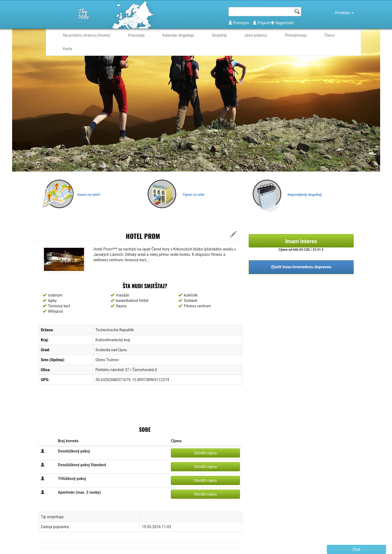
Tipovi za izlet (194, 195)
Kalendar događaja (178, 35)
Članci (330, 35)
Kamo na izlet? (89, 195)
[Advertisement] (137, 408)
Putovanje (137, 35)
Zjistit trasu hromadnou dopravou (301, 267)
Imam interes (301, 241)
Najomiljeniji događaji (305, 195)
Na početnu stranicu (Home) (87, 35)
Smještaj (219, 35)
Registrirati (282, 23)
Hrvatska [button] (344, 13)
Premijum (239, 23)
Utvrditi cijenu (205, 453)
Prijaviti (262, 23)
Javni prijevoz (256, 35)
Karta (68, 49)
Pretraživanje (296, 35)
